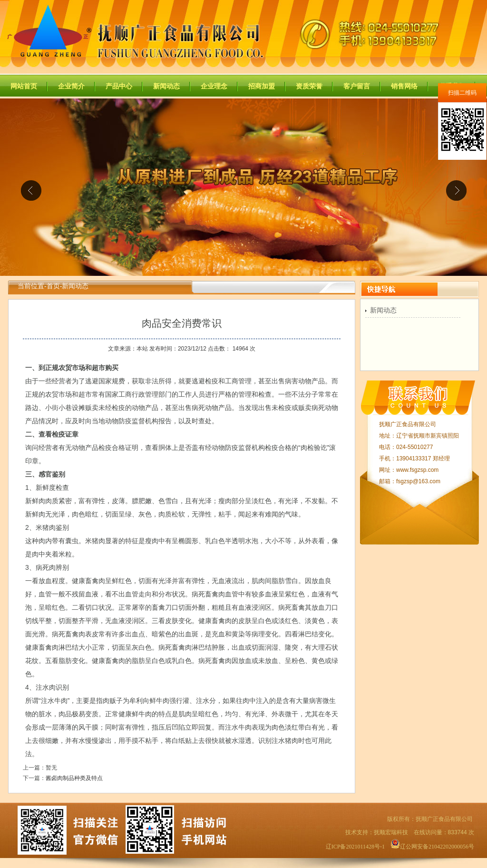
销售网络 (404, 86)
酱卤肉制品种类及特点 (74, 778)
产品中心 (119, 86)
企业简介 (71, 86)
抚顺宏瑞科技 (391, 832)
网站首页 (24, 86)
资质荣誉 (309, 86)
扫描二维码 (462, 93)
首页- (54, 286)
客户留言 (357, 86)
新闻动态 (166, 86)
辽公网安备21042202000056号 (432, 847)
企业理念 (214, 86)
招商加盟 (262, 86)
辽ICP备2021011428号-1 (355, 847)
